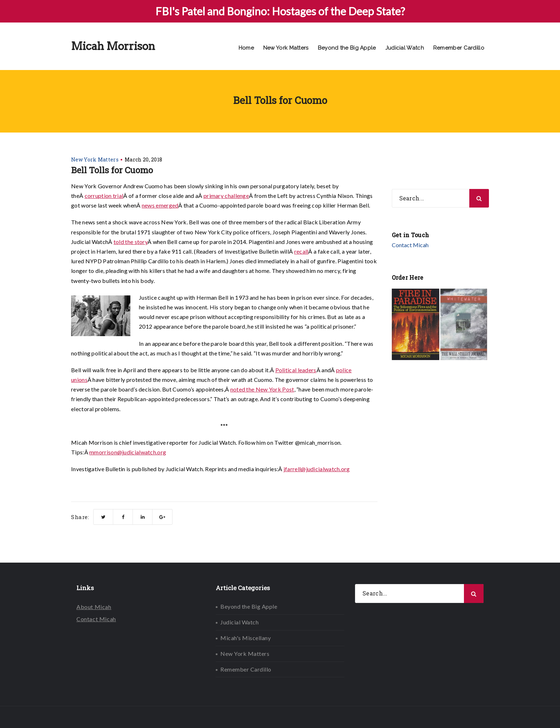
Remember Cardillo (459, 48)
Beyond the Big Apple (347, 48)
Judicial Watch (405, 48)
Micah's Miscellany (246, 638)
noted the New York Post (262, 389)
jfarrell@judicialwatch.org (317, 469)
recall (301, 251)
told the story (131, 242)
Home (246, 48)
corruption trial (104, 196)
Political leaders (296, 370)
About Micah (94, 607)
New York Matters (286, 48)
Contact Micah (410, 245)
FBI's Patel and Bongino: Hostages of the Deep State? (280, 11)
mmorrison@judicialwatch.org (128, 452)
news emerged (160, 205)
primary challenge (226, 196)
